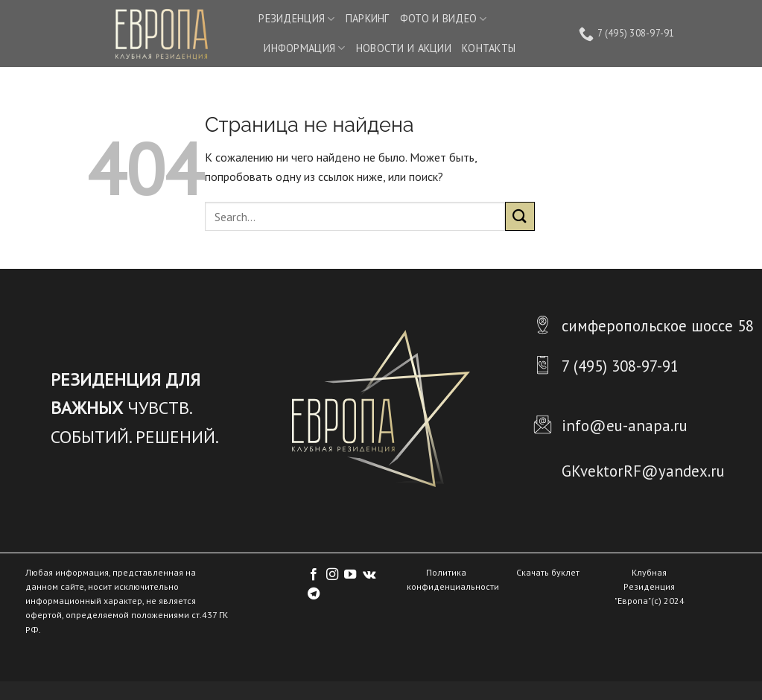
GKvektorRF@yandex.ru (643, 471)
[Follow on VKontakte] (369, 575)
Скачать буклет (548, 572)
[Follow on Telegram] (314, 594)
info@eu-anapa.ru (625, 426)
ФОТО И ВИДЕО (444, 19)
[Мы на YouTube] (350, 575)
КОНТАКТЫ (489, 48)
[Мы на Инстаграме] (332, 575)
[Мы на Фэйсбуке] (314, 575)
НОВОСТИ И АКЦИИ (404, 48)
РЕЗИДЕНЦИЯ (296, 19)
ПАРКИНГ (368, 18)
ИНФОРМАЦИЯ (304, 48)
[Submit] (520, 216)
